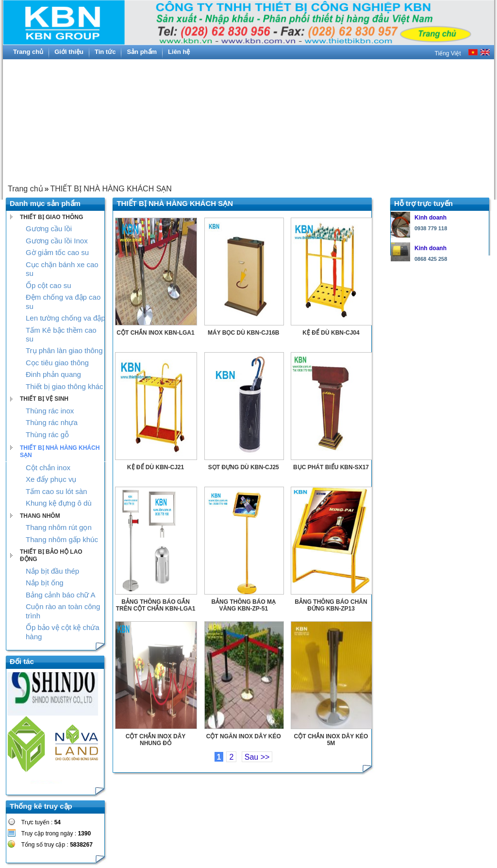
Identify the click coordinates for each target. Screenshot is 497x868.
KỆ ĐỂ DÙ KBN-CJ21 (156, 467)
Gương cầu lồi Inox (57, 241)
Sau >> (257, 757)
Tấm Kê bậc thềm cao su (61, 334)
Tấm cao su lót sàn (56, 491)
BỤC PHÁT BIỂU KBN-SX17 (331, 467)
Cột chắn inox (48, 468)
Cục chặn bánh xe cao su (62, 269)
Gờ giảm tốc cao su (57, 252)
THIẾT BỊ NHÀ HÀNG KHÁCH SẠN (111, 189)
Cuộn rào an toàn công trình (63, 611)
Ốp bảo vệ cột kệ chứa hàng (63, 632)
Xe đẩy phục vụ (51, 479)
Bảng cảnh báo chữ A (61, 595)
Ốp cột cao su (49, 285)
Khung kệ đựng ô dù (59, 503)
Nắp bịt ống (45, 583)
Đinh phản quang (53, 374)
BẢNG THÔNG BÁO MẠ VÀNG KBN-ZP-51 (243, 605)
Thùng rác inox (50, 411)
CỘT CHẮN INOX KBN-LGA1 (155, 333)
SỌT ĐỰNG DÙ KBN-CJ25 (244, 467)
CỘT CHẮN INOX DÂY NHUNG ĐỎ (156, 740)
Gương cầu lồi (49, 229)
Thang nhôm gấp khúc (62, 539)
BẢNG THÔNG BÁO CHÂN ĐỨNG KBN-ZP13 (331, 605)
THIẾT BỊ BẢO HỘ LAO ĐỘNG (51, 555)
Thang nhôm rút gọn (59, 527)
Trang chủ (25, 189)
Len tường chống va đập (66, 318)
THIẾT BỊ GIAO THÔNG (51, 217)
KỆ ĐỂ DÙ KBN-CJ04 (331, 333)
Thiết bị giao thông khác (65, 386)
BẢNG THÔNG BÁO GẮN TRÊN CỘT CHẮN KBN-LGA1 (156, 605)
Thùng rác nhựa (52, 422)
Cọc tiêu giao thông (57, 363)
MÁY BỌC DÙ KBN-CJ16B (243, 333)
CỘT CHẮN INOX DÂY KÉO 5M (331, 740)
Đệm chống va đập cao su (63, 301)
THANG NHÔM (40, 516)
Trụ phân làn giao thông (64, 350)
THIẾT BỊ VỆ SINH (44, 399)
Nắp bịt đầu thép (52, 571)
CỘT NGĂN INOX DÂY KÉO (244, 736)
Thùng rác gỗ (47, 434)
